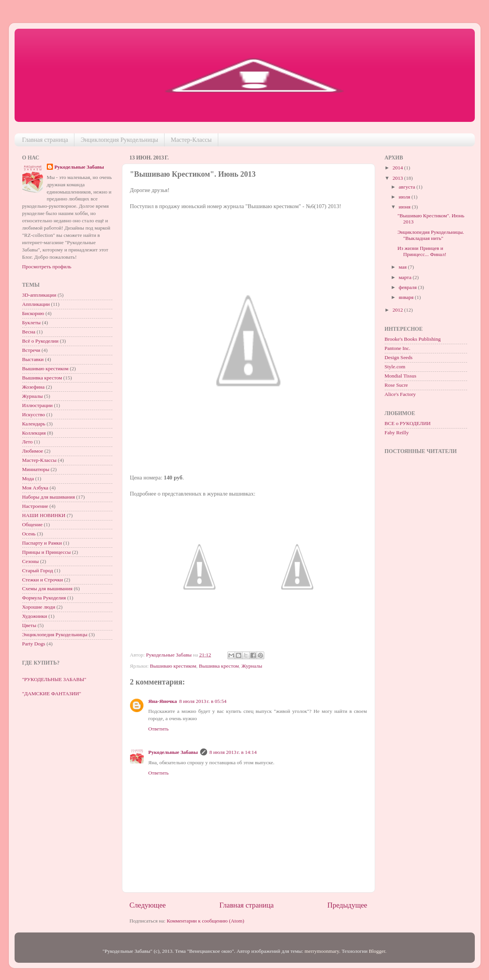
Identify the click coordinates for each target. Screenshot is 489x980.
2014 (398, 168)
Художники (35, 616)
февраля (408, 287)
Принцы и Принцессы (47, 552)
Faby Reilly (397, 433)
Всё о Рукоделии (40, 341)
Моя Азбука (35, 488)
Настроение (35, 506)
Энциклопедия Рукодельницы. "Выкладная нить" (431, 235)
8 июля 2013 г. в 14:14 (233, 752)
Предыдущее (347, 905)
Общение (32, 524)
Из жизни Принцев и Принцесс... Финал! (422, 251)
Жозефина (34, 387)
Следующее (148, 905)
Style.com (395, 367)
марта (406, 277)
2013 (398, 178)
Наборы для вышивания (49, 497)
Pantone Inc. (398, 348)
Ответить (159, 729)
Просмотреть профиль (47, 267)
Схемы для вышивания (48, 588)
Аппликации (36, 304)
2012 (398, 310)
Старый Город (38, 570)
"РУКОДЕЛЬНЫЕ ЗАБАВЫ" (54, 679)
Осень (29, 534)
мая (403, 267)
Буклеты (31, 323)
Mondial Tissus (401, 376)
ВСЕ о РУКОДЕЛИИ (408, 423)
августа (408, 187)
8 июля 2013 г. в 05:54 (203, 701)
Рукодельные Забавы (173, 752)
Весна (29, 332)
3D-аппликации (39, 295)
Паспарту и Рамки (42, 543)
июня (405, 207)
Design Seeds (399, 357)
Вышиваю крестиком (173, 666)
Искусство (34, 414)
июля (405, 197)
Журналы (252, 666)
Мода (28, 479)
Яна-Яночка (163, 701)
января (407, 297)
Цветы (29, 625)
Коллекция (34, 433)
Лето (28, 442)
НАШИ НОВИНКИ (44, 515)
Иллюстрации (38, 405)
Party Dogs (34, 644)
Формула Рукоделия (44, 598)
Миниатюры (36, 469)
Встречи (31, 350)
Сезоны (31, 561)
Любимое (33, 451)
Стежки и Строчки (43, 580)
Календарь (34, 424)
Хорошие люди (39, 607)
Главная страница (45, 140)
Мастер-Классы (191, 140)
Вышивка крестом (219, 666)
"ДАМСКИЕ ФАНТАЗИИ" (52, 694)
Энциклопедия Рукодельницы (119, 140)
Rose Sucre (396, 385)
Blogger (377, 951)
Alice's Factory (400, 394)
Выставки (33, 359)
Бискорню (33, 313)
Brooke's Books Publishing (413, 339)
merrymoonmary (322, 951)
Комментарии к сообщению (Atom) (206, 921)
